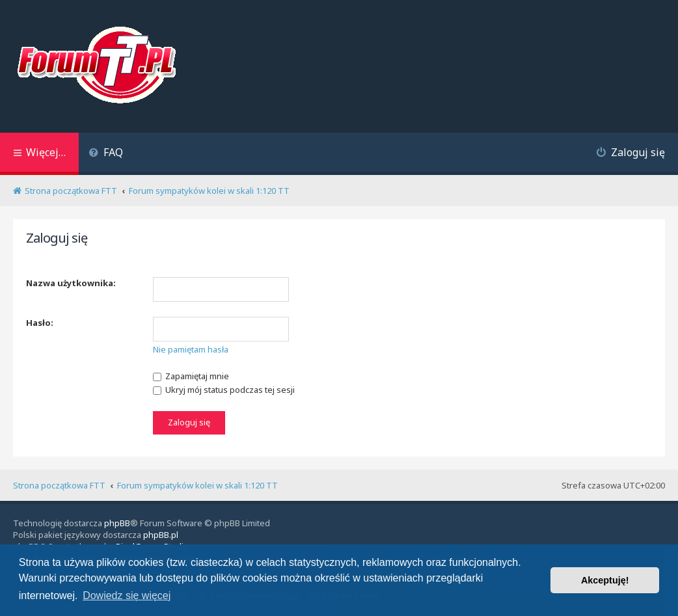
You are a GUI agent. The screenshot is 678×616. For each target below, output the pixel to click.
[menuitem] (106, 154)
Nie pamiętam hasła (191, 349)
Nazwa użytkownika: (71, 283)
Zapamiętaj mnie (191, 376)
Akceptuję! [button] (605, 580)
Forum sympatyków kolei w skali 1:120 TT (197, 485)
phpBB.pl (161, 535)
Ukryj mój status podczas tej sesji (224, 390)
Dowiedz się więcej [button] (127, 596)
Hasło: (40, 323)
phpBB (117, 523)
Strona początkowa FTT (59, 485)
